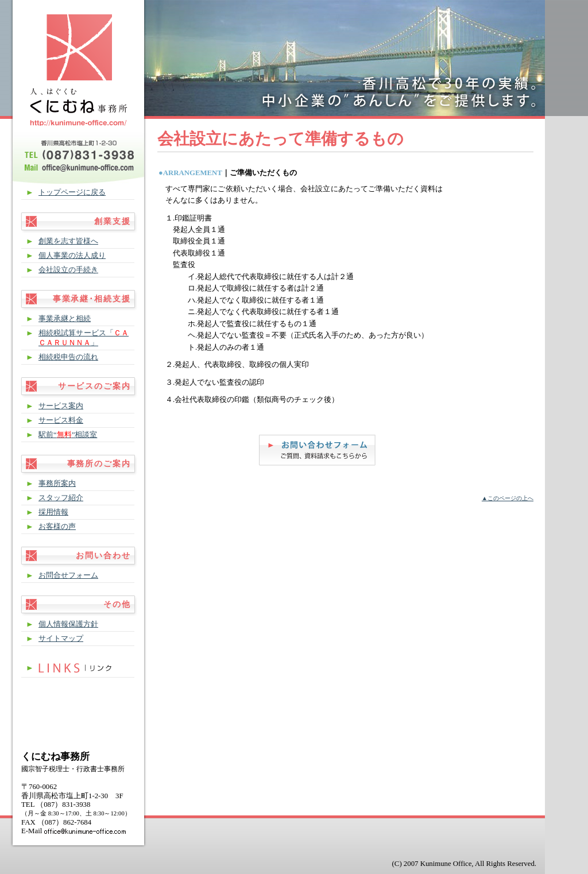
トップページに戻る (72, 192)
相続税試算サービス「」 (84, 338)
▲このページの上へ (508, 498)
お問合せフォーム (68, 575)
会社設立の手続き (68, 270)
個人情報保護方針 (68, 624)
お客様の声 (57, 527)
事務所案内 (57, 484)
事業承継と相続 (65, 319)
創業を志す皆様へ (68, 241)
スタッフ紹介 (61, 498)
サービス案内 (61, 406)
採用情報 (53, 512)
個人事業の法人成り (72, 256)
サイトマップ (61, 639)
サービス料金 (61, 420)
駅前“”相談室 (68, 435)
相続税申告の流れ (68, 357)
